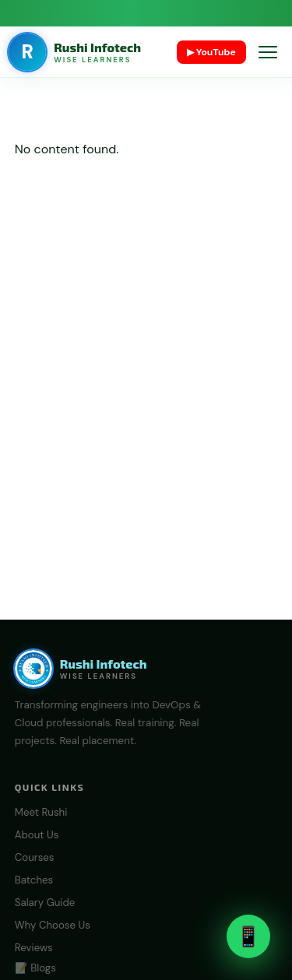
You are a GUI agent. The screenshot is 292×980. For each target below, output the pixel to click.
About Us (37, 835)
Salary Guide (45, 903)
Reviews (34, 948)
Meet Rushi (41, 812)
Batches (34, 880)
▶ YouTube (211, 52)
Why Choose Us (53, 925)
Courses (35, 857)
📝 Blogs (35, 968)
